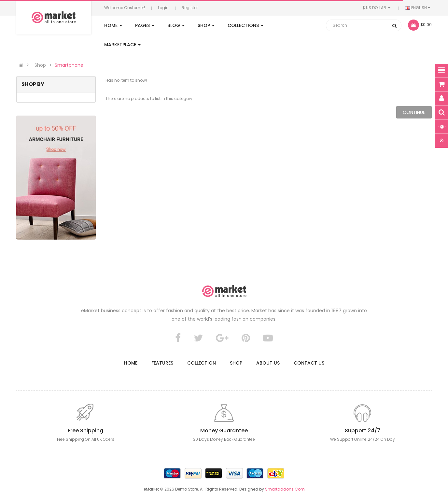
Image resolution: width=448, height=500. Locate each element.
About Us (268, 363)
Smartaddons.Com (285, 489)
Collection (202, 363)
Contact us (309, 363)
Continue (414, 112)
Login (163, 8)
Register (190, 8)
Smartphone (69, 65)
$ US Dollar (377, 8)
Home (131, 363)
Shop (40, 65)
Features (162, 363)
